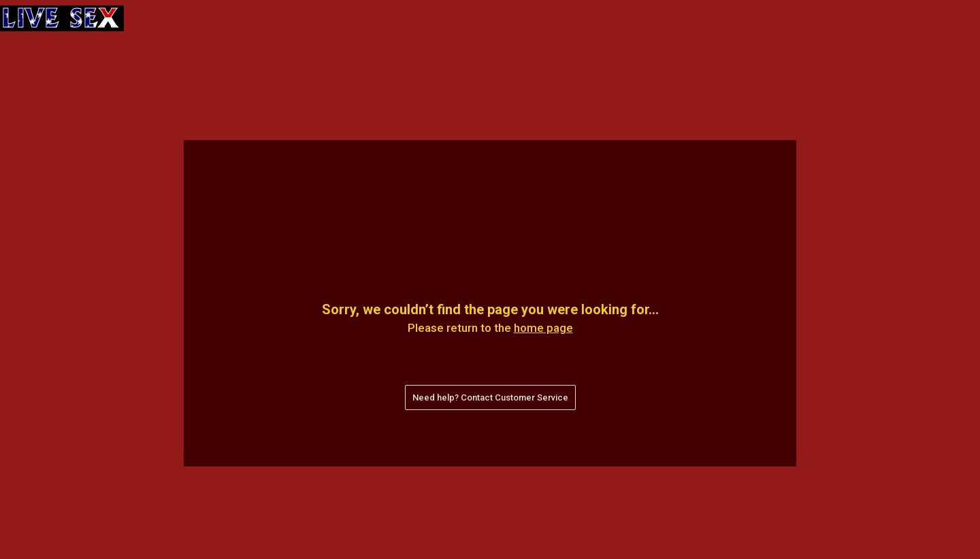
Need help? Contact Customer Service (490, 397)
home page (543, 328)
